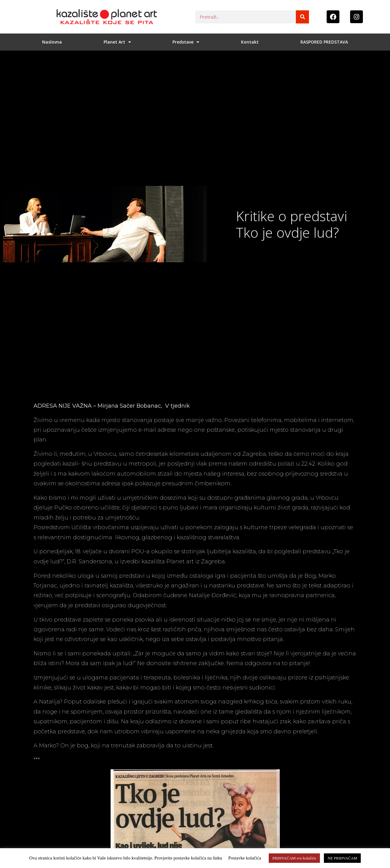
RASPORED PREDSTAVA (324, 42)
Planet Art (117, 42)
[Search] (302, 17)
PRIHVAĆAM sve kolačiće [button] (294, 858)
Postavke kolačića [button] (245, 858)
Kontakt (250, 42)
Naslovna (52, 42)
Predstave (186, 42)
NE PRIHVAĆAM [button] (342, 858)
